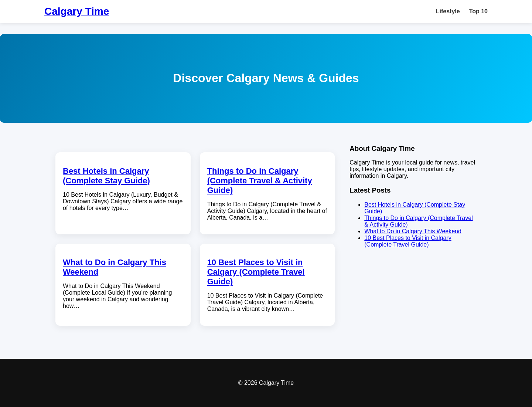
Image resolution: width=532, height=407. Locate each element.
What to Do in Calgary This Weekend (413, 231)
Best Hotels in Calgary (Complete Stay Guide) (106, 176)
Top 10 (478, 11)
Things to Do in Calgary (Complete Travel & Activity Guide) (260, 181)
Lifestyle (448, 11)
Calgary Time (77, 11)
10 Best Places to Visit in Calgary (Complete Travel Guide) (256, 272)
